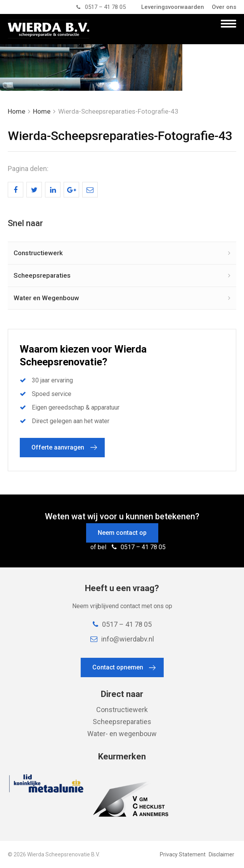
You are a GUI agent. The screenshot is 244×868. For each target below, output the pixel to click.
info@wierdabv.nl (122, 639)
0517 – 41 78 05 (101, 7)
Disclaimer (222, 854)
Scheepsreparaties (42, 275)
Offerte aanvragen (58, 447)
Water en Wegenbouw (46, 298)
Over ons (224, 7)
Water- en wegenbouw (122, 734)
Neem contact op (122, 533)
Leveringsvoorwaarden (173, 7)
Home (16, 111)
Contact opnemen (118, 667)
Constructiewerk (38, 253)
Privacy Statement (183, 854)
